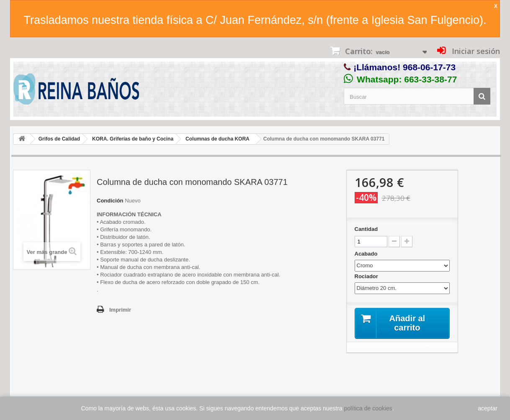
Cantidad (366, 229)
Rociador (367, 276)
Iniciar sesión (475, 51)
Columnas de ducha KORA (218, 139)
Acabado (367, 254)
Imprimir (120, 310)
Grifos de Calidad (59, 139)
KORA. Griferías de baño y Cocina (133, 139)
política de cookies (368, 408)
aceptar (488, 408)
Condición (110, 201)
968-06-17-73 (429, 67)
